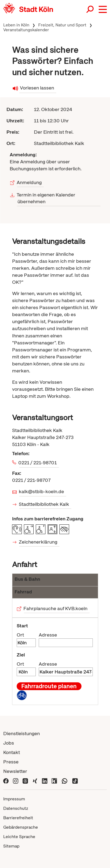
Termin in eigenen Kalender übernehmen (46, 198)
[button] (103, 9)
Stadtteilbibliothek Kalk (44, 504)
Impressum (14, 799)
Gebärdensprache (21, 827)
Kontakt (12, 752)
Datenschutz (16, 808)
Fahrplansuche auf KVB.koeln (56, 608)
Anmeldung (29, 182)
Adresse (48, 635)
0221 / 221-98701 (38, 463)
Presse (11, 762)
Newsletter (15, 771)
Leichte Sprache (19, 837)
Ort (20, 635)
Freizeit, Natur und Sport (62, 25)
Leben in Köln (16, 25)
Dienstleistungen (22, 733)
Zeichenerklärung (38, 542)
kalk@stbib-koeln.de (42, 491)
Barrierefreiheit (18, 818)
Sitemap (11, 846)
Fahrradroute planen (49, 686)
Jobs (9, 743)
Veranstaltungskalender (26, 30)
